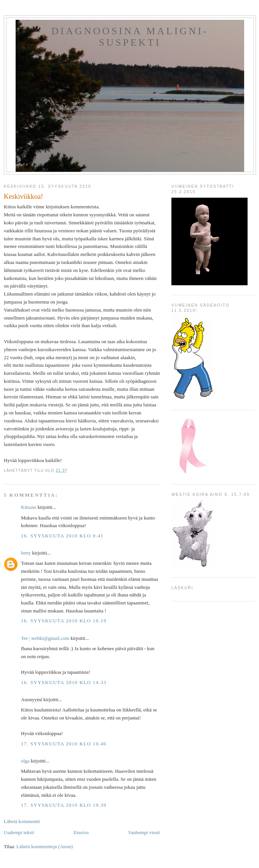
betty (26, 553)
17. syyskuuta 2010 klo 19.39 (64, 805)
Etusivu (81, 832)
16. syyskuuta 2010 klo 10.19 (64, 621)
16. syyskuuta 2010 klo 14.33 (64, 682)
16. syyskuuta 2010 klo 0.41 (62, 536)
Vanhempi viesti (144, 832)
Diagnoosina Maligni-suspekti (130, 37)
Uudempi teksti (19, 832)
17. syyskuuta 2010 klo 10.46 (64, 744)
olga (25, 761)
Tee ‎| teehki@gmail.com (45, 638)
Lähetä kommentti (22, 821)
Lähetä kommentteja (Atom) (45, 846)
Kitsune (29, 507)
